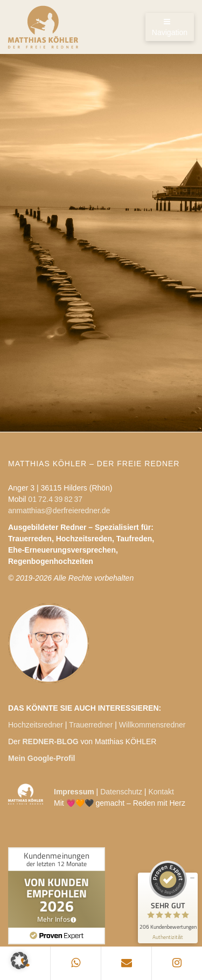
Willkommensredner (152, 725)
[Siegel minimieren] (192, 878)
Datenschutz (121, 792)
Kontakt (161, 792)
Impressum (74, 792)
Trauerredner (91, 725)
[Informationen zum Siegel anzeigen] (168, 937)
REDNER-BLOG (50, 741)
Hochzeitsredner (36, 725)
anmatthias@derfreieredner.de (59, 511)
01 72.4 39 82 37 (55, 499)
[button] (19, 961)
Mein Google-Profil (41, 758)
